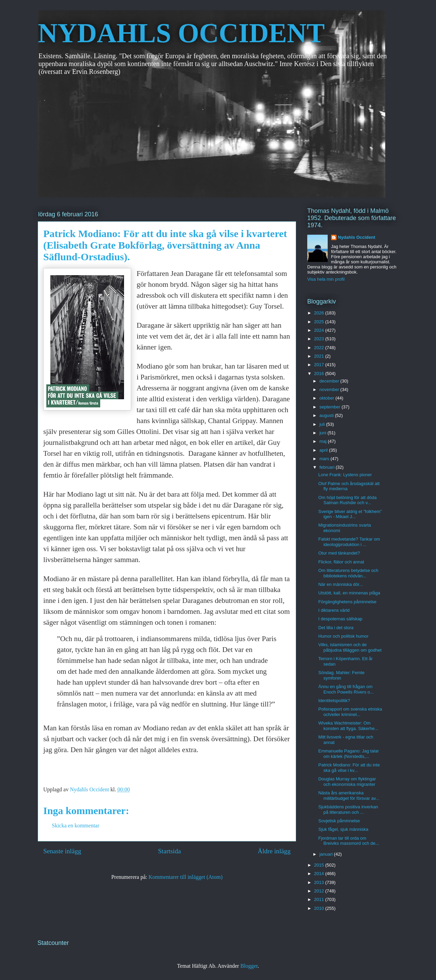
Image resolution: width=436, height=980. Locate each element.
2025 (320, 322)
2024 (320, 330)
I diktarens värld (334, 610)
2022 (320, 348)
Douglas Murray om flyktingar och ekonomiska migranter (347, 782)
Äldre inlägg (274, 851)
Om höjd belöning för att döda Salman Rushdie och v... (347, 500)
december (330, 381)
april (324, 450)
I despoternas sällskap (340, 619)
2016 (320, 374)
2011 (320, 899)
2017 (320, 365)
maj (324, 441)
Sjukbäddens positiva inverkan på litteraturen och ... (348, 810)
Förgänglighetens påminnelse (347, 602)
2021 (320, 356)
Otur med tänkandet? (339, 553)
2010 (320, 908)
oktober (328, 398)
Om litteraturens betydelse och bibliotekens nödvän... (348, 573)
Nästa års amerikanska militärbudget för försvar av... (349, 796)
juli (323, 424)
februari (328, 467)
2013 (320, 882)
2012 (320, 891)
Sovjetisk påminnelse (339, 821)
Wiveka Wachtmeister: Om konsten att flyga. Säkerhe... (348, 726)
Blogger (249, 966)
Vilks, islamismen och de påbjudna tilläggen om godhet (350, 647)
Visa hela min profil (326, 279)
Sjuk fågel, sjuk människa (343, 829)
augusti (327, 415)
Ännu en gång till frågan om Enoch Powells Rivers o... (346, 689)
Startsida (169, 851)
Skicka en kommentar (76, 826)
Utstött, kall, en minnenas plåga (349, 593)
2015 (320, 865)
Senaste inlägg (62, 851)
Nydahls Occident (357, 237)
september (331, 407)
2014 (320, 874)
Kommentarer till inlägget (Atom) (185, 877)
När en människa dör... (340, 584)
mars (325, 459)
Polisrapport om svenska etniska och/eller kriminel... (350, 712)
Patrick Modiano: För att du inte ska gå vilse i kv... (349, 768)
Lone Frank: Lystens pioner (345, 475)
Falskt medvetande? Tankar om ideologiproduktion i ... (349, 542)
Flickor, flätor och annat (341, 562)
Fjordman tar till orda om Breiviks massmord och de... (348, 841)
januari (327, 854)
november (330, 390)
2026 (320, 313)
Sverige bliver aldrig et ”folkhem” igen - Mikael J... (350, 514)
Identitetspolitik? (334, 701)
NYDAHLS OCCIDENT (181, 33)
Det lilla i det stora (336, 628)
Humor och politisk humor (343, 636)
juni (324, 433)
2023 (320, 339)
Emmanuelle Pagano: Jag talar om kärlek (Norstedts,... (348, 754)
